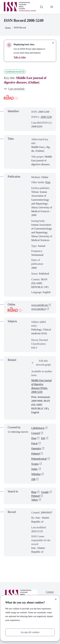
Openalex (36, 448)
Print (48, 182)
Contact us (50, 594)
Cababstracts (38, 428)
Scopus (35, 464)
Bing (34, 492)
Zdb (33, 479)
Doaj (34, 438)
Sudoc (35, 469)
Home (8, 28)
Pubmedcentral (39, 459)
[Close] (56, 599)
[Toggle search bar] (41, 7)
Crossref (36, 433)
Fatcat (34, 443)
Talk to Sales (20, 57)
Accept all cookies (30, 632)
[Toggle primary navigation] (52, 7)
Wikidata (36, 474)
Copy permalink (14, 89)
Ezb (43, 438)
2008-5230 (46, 117)
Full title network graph (41, 363)
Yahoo (35, 500)
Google (45, 492)
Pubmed (36, 454)
